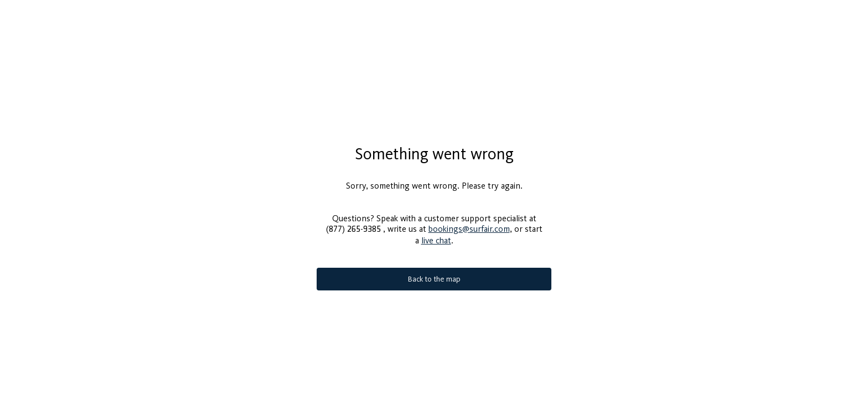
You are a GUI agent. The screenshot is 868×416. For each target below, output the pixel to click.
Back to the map (434, 275)
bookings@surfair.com (469, 224)
